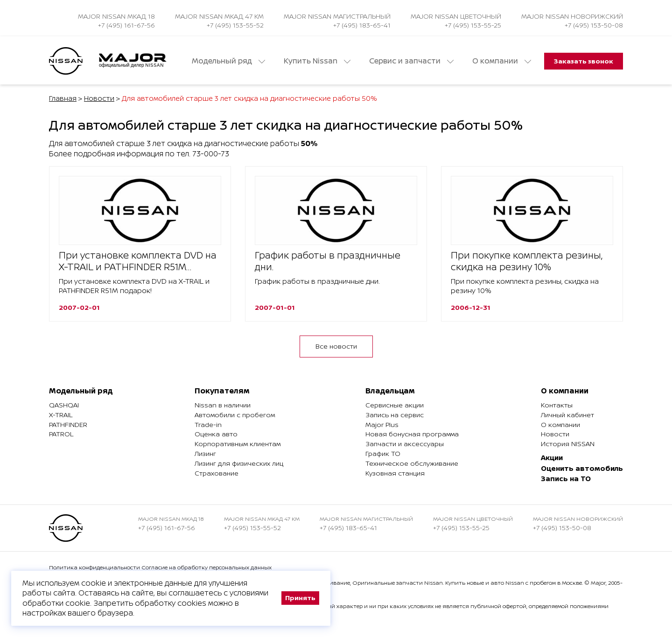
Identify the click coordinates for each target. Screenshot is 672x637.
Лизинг (205, 453)
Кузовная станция (395, 473)
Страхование (217, 473)
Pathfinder (68, 424)
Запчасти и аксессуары (405, 444)
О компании (502, 61)
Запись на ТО (566, 479)
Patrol (61, 434)
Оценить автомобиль (582, 468)
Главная (63, 98)
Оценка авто (216, 434)
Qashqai (64, 405)
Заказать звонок (584, 61)
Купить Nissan (317, 61)
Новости (99, 98)
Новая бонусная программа (412, 434)
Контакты (557, 405)
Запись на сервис (395, 415)
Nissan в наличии (223, 405)
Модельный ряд (228, 61)
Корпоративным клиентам (238, 444)
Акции (552, 458)
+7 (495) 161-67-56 (126, 25)
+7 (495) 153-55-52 (235, 25)
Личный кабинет (567, 415)
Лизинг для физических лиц (239, 463)
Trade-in (208, 424)
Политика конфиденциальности (94, 567)
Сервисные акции (395, 405)
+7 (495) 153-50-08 (594, 25)
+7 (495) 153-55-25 (473, 25)
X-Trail (61, 415)
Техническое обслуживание (412, 463)
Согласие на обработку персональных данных (206, 567)
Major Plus (382, 424)
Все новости (336, 346)
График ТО (383, 453)
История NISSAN (568, 444)
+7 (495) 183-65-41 (362, 25)
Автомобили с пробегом (235, 415)
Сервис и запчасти (411, 61)
